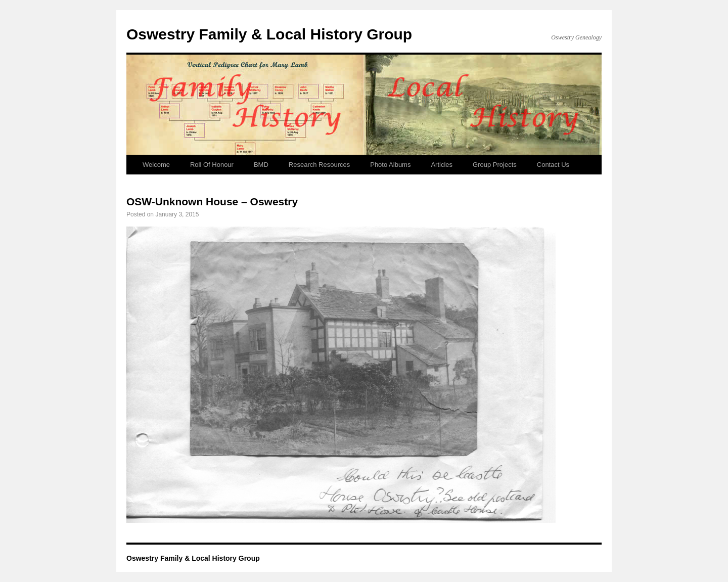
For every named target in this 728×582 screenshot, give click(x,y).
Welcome (156, 165)
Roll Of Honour (212, 165)
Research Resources (319, 165)
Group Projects (495, 165)
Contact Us (553, 165)
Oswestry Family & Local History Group (269, 34)
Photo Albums (390, 165)
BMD (261, 165)
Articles (442, 165)
